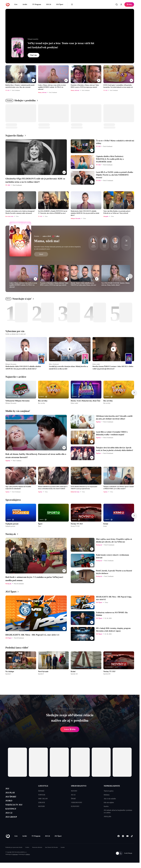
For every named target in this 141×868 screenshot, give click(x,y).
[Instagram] (123, 841)
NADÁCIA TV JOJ (16, 808)
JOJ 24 (48, 4)
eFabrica (28, 860)
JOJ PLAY (11, 794)
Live (16, 4)
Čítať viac (33, 55)
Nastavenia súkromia (37, 853)
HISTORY (42, 806)
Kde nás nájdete (109, 802)
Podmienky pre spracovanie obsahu (14, 853)
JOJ (8, 789)
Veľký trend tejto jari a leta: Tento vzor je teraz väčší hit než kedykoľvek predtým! (61, 45)
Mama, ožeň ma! (47, 241)
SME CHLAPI (43, 799)
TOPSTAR (42, 795)
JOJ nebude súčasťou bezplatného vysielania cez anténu (118, 811)
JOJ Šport (60, 4)
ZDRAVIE (42, 802)
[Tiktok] (132, 841)
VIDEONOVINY (77, 802)
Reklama (107, 795)
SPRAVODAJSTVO (79, 786)
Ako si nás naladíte (110, 799)
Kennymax (15, 860)
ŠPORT (73, 799)
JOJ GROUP (12, 822)
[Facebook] (118, 841)
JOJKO (10, 803)
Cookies (27, 853)
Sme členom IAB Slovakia (51, 853)
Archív (25, 4)
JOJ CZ (10, 817)
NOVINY (74, 791)
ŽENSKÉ (41, 791)
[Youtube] (127, 841)
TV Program (37, 4)
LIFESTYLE (43, 786)
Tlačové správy (109, 791)
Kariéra (106, 806)
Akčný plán (107, 816)
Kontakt (63, 853)
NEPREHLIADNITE (112, 786)
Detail (41, 254)
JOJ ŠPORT (12, 798)
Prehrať (70, 729)
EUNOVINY (75, 806)
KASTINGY (12, 812)
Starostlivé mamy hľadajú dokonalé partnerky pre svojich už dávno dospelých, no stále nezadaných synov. (57, 248)
